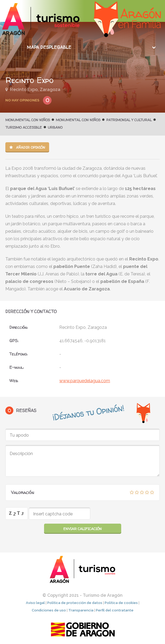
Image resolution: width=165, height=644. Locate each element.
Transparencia (81, 610)
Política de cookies (121, 603)
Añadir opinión (27, 147)
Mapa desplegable (49, 47)
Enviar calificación (82, 529)
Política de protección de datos (75, 603)
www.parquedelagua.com (85, 381)
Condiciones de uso (49, 610)
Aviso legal (35, 603)
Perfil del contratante (115, 610)
